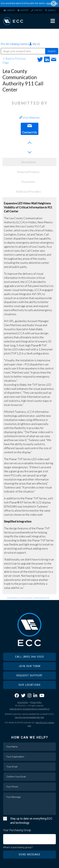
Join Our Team (30, 666)
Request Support (29, 675)
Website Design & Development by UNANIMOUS (29, 709)
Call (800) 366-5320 (29, 657)
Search (52, 10)
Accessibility (23, 702)
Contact (38, 10)
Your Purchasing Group (17, 830)
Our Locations (30, 685)
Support (24, 10)
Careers (11, 10)
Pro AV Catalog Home (14, 44)
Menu (53, 21)
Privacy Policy (27, 598)
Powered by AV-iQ (42, 598)
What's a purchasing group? (18, 847)
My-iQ (34, 44)
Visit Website (29, 118)
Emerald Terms (14, 598)
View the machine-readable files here (29, 717)
